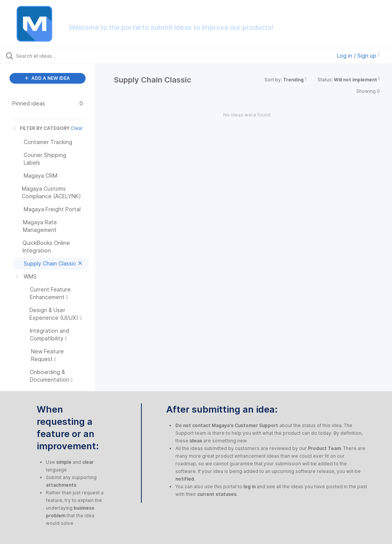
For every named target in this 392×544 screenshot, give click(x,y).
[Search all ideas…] (52, 56)
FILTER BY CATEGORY (41, 128)
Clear (77, 128)
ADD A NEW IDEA (47, 78)
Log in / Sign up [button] (358, 56)
